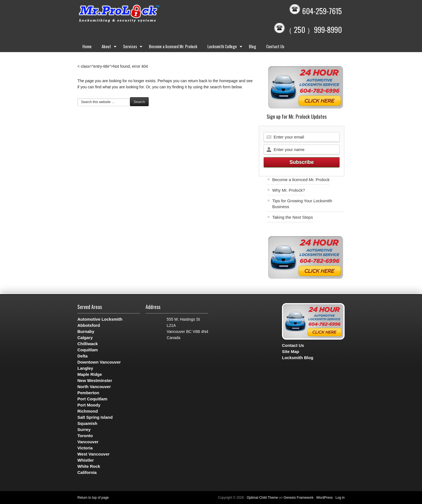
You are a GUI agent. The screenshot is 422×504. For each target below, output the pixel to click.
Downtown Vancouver (99, 362)
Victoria (85, 448)
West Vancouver (94, 454)
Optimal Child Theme (262, 498)
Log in (340, 498)
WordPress (324, 498)
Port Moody (89, 405)
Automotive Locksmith (100, 319)
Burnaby (86, 331)
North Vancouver (94, 387)
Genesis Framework (299, 498)
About (107, 47)
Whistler (86, 460)
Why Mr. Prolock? (289, 190)
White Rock (89, 466)
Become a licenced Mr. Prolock (301, 180)
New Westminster (95, 380)
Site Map (291, 351)
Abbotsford (89, 325)
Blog (252, 46)
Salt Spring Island (95, 417)
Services (131, 47)
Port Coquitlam (92, 399)
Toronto (85, 436)
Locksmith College (223, 47)
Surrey (84, 429)
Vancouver (88, 442)
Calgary (85, 338)
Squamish (87, 423)
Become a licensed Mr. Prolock (173, 46)
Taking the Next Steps (293, 217)
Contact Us (275, 46)
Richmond (88, 411)
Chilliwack (88, 344)
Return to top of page (93, 498)
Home (87, 46)
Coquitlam (88, 350)
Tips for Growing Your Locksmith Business (302, 204)
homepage (229, 81)
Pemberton (88, 393)
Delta (83, 356)
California (87, 472)
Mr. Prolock (130, 14)
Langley (85, 368)
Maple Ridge (90, 374)
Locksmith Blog (298, 358)
